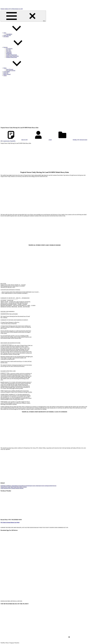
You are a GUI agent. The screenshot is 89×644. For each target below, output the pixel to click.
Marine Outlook (7, 74)
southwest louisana (25, 486)
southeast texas (17, 486)
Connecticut (9, 52)
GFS (78, 140)
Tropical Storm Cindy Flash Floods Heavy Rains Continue (14, 487)
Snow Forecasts (10, 69)
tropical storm (6, 141)
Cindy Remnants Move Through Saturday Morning (12, 488)
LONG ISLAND (7, 35)
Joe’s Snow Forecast (11, 70)
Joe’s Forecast (9, 49)
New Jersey (9, 51)
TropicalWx (13, 141)
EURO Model (6, 72)
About (15, 33)
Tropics (5, 75)
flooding (75, 140)
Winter (15, 68)
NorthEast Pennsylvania (11, 57)
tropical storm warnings (43, 486)
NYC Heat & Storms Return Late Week (10, 522)
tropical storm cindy (33, 486)
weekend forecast (52, 486)
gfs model (7, 486)
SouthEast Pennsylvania (11, 55)
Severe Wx (6, 73)
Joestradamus (9, 34)
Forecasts (16, 47)
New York (8, 50)
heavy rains (11, 486)
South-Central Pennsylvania (12, 56)
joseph (50, 140)
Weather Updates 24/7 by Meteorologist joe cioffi (12, 9)
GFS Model (6, 37)
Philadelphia (9, 54)
